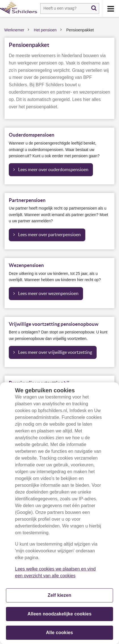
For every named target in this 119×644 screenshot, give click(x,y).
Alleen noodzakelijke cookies (59, 616)
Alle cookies (59, 635)
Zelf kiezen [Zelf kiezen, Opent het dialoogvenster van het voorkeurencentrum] (59, 598)
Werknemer (14, 30)
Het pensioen (45, 30)
